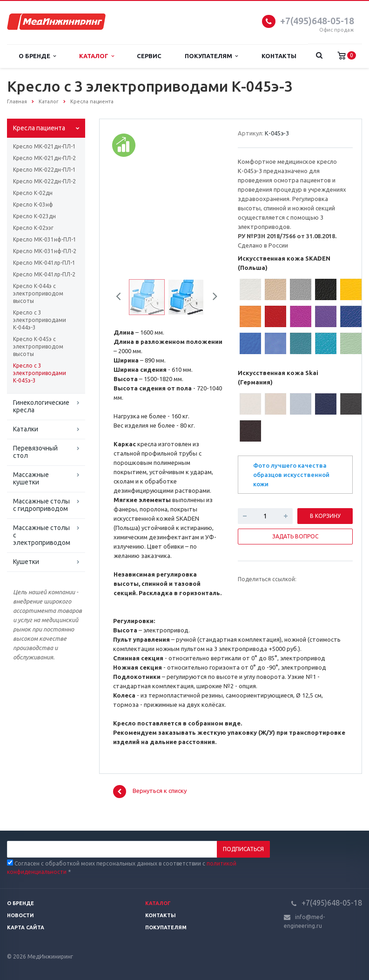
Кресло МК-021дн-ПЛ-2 (44, 158)
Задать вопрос (295, 536)
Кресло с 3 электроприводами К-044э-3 (40, 320)
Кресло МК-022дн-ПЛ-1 (44, 170)
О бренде (37, 56)
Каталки (26, 429)
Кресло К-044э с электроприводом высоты (38, 293)
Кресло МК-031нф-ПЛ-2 (45, 251)
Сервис (149, 56)
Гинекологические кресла (41, 406)
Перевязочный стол (35, 452)
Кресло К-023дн (34, 216)
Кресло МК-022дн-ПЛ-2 (44, 181)
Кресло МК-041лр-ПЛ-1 (44, 263)
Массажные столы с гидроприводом (41, 505)
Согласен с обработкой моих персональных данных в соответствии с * (122, 867)
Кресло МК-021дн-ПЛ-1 (44, 146)
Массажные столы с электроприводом (42, 535)
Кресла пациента (39, 128)
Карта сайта (26, 927)
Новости (20, 915)
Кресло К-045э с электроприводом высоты (38, 346)
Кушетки (26, 562)
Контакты (279, 56)
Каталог (97, 56)
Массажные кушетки (31, 478)
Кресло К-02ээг (33, 228)
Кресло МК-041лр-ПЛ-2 (44, 274)
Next (212, 298)
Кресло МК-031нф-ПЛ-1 (45, 239)
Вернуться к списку (150, 792)
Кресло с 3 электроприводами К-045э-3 (40, 373)
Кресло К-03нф (33, 205)
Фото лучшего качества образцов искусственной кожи (291, 475)
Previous (122, 298)
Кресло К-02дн (33, 193)
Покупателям (211, 56)
